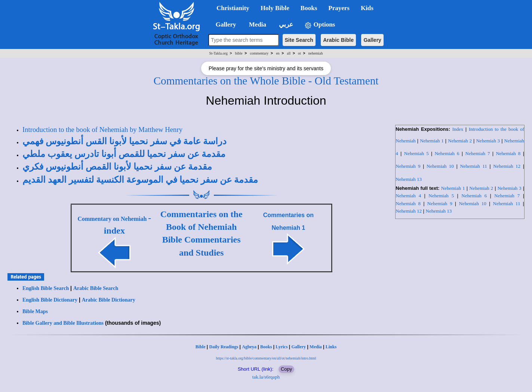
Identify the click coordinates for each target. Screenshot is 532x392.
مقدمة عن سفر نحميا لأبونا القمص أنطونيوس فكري (117, 167)
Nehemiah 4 (408, 196)
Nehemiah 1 (432, 141)
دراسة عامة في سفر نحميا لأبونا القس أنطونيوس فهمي (124, 141)
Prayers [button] (339, 8)
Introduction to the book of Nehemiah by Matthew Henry (102, 129)
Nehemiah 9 (408, 166)
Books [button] (309, 8)
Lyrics (282, 347)
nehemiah (316, 53)
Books (266, 347)
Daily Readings (224, 347)
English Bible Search (46, 288)
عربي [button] (285, 24)
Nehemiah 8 (508, 153)
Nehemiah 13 (409, 179)
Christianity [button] (233, 8)
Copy (286, 369)
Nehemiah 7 (478, 153)
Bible (201, 347)
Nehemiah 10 (440, 166)
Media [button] (257, 24)
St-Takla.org (219, 53)
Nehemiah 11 (473, 166)
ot (299, 53)
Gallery (372, 40)
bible (239, 53)
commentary (259, 53)
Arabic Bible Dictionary (109, 300)
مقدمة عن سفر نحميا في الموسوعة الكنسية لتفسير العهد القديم (140, 180)
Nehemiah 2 (460, 141)
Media (316, 347)
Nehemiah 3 (488, 141)
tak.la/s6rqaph (266, 377)
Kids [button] (367, 8)
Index (458, 129)
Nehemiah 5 (416, 153)
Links (331, 347)
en (278, 53)
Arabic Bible (338, 40)
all (289, 53)
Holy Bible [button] (275, 8)
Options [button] (320, 25)
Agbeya (249, 347)
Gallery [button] (224, 24)
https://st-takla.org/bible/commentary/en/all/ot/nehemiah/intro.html (266, 358)
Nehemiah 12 (507, 166)
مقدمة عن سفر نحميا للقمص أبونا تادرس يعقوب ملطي (124, 154)
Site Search (299, 40)
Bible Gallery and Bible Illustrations (63, 323)
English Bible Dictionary (50, 300)
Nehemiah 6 (447, 153)
